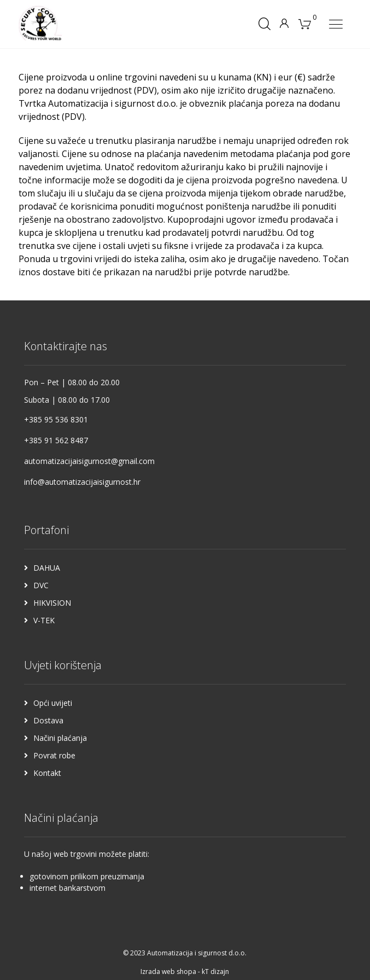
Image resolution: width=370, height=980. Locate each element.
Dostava (48, 720)
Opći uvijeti (53, 703)
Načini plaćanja (60, 738)
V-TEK (44, 620)
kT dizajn (215, 972)
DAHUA (47, 568)
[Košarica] (304, 23)
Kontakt (47, 773)
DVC (41, 585)
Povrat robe (54, 755)
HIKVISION (52, 603)
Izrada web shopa (168, 972)
